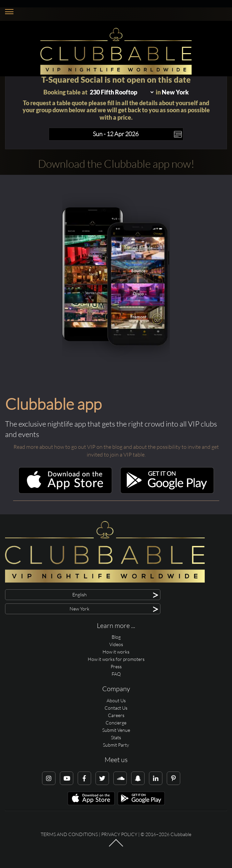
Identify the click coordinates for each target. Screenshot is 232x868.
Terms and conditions (69, 834)
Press (116, 666)
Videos (116, 644)
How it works (116, 652)
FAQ (116, 674)
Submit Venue (116, 730)
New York (175, 92)
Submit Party (116, 745)
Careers (116, 715)
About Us (116, 700)
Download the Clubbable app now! (116, 164)
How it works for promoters (116, 659)
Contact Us (116, 708)
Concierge (116, 723)
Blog (116, 637)
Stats (116, 737)
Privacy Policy (119, 834)
